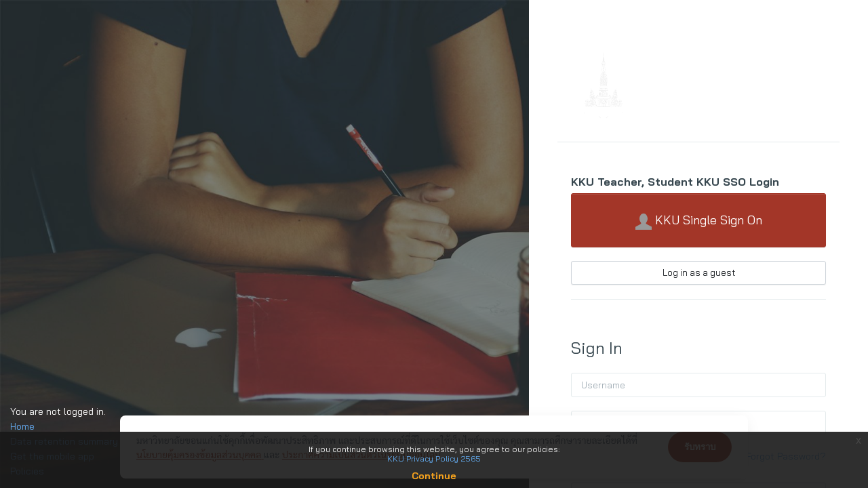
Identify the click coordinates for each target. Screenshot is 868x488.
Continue (434, 476)
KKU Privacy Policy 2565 (434, 459)
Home (22, 426)
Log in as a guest (699, 272)
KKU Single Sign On (699, 221)
